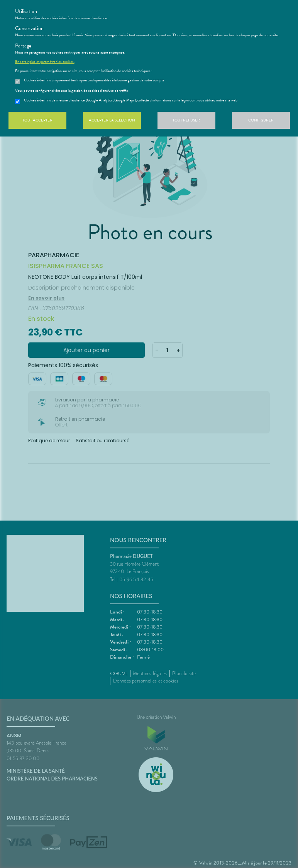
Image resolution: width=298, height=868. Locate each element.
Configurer (261, 120)
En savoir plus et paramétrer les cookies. (45, 62)
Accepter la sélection (112, 120)
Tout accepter (37, 120)
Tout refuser (186, 120)
